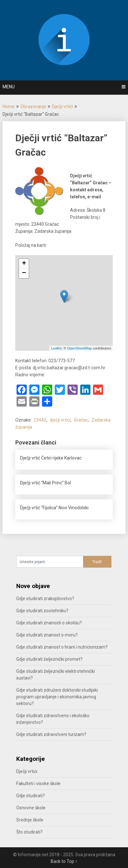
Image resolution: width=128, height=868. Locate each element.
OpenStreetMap (80, 348)
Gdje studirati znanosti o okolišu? (49, 623)
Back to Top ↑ (64, 861)
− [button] (24, 273)
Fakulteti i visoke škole (38, 783)
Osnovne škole (31, 808)
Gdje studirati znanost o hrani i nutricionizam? (62, 647)
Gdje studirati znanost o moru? (47, 635)
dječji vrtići (60, 420)
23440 (40, 420)
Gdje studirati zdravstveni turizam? (51, 734)
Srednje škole (30, 820)
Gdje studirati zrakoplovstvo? (45, 599)
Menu (9, 87)
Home (9, 107)
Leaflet (56, 348)
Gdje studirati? (31, 796)
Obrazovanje (33, 107)
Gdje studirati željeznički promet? (49, 659)
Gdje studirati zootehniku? (42, 611)
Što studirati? (29, 832)
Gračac (81, 420)
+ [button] (24, 264)
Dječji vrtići (62, 107)
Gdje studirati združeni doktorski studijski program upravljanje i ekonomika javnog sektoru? (57, 697)
